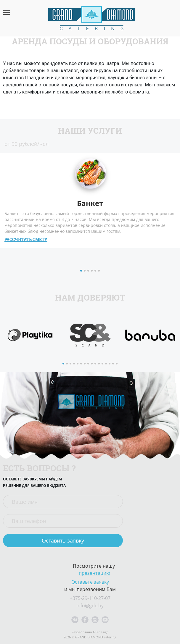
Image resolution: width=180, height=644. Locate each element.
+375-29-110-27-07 (90, 598)
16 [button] (117, 364)
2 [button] (85, 271)
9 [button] (92, 364)
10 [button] (96, 364)
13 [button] (107, 364)
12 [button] (103, 364)
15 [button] (114, 364)
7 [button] (85, 364)
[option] (30, 335)
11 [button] (99, 364)
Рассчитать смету (26, 239)
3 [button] (89, 271)
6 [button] (99, 271)
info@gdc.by (90, 606)
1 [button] (82, 271)
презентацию (94, 573)
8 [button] (89, 364)
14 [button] (110, 364)
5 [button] (96, 271)
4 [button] (92, 271)
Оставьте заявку (90, 582)
